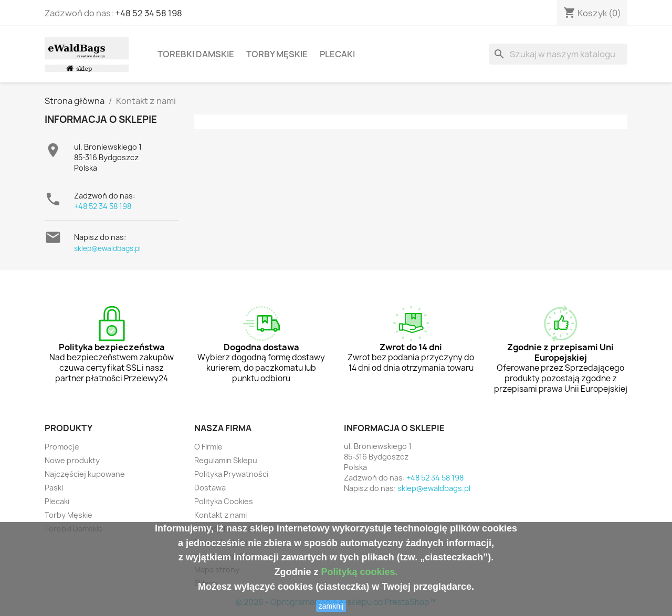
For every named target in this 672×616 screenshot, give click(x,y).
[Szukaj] (558, 54)
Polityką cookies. (359, 572)
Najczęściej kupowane (85, 474)
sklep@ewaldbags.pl (107, 248)
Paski (54, 488)
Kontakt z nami (220, 515)
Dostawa (210, 488)
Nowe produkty (72, 460)
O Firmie (208, 447)
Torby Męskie (277, 54)
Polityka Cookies (224, 501)
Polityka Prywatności (231, 474)
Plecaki (337, 54)
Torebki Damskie (196, 54)
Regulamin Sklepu (226, 460)
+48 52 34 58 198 (149, 13)
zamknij (331, 606)
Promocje (62, 447)
